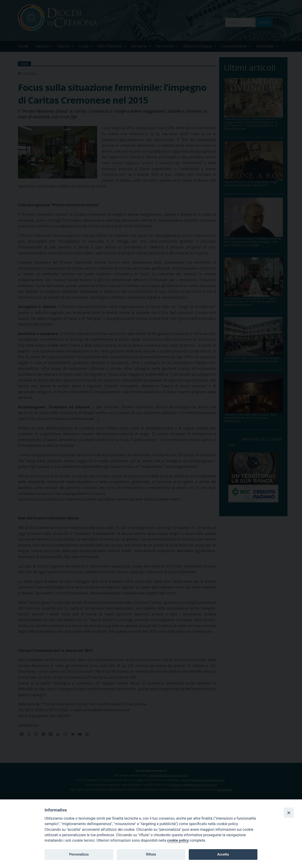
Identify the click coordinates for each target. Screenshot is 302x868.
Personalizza (79, 854)
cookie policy (178, 840)
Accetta (223, 854)
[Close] (289, 813)
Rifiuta (151, 854)
